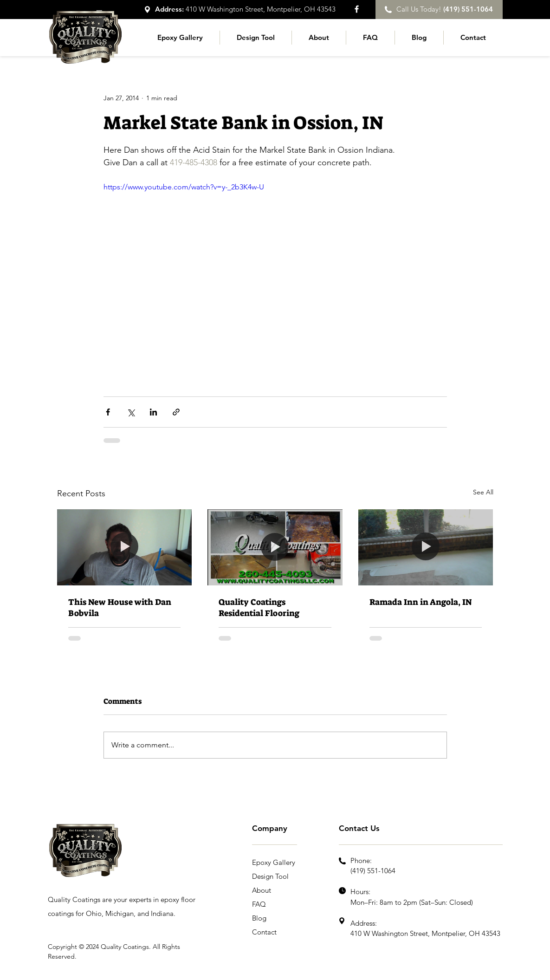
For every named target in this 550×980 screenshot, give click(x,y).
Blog (259, 918)
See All (483, 492)
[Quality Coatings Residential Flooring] (275, 547)
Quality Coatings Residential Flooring (259, 608)
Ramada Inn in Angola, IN (421, 602)
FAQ (259, 904)
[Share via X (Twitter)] (131, 412)
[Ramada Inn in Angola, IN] (426, 547)
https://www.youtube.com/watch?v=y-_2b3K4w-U (184, 187)
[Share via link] (176, 412)
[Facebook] (357, 9)
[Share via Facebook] (108, 412)
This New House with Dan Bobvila (120, 608)
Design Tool (270, 876)
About (262, 890)
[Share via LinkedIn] (153, 412)
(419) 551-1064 (373, 871)
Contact (264, 932)
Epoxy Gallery (274, 862)
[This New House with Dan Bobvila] (125, 547)
